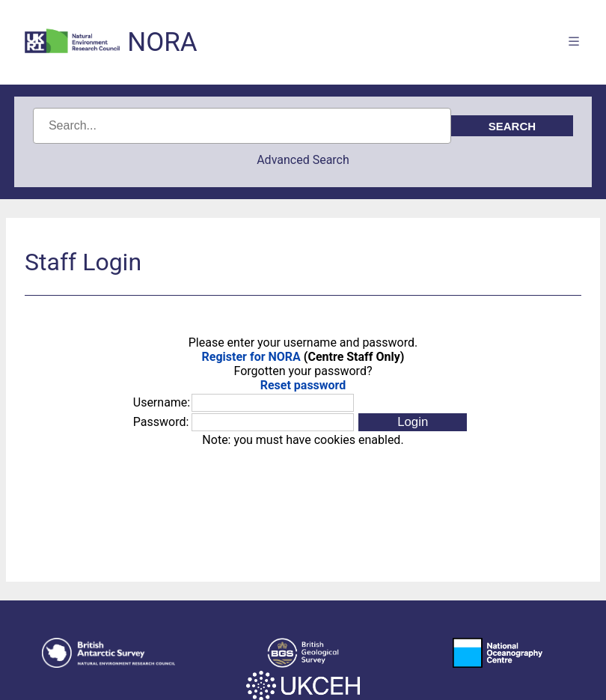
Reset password (303, 385)
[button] (413, 422)
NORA (162, 42)
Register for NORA (251, 357)
